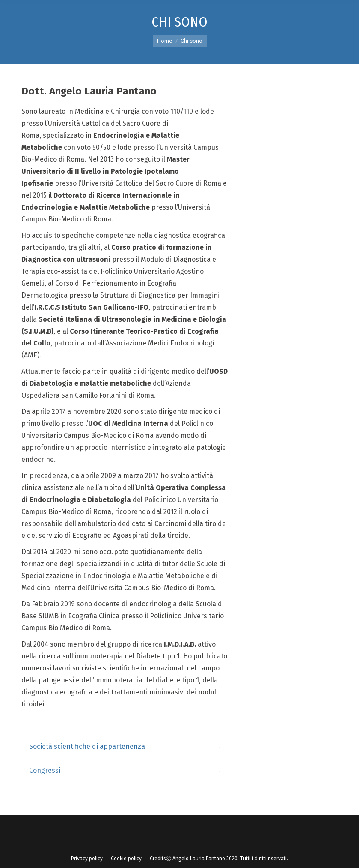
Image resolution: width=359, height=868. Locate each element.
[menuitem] (87, 859)
